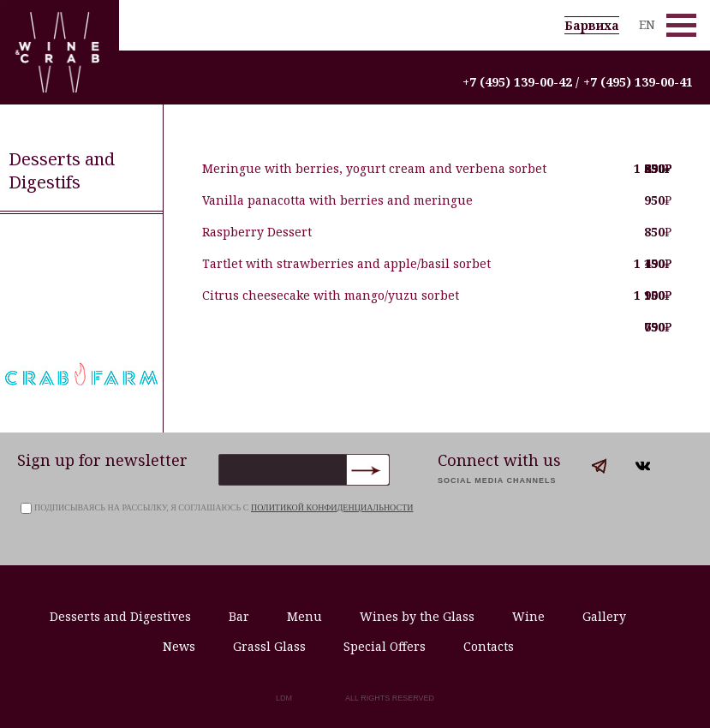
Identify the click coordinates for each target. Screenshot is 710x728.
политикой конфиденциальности (332, 507)
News (179, 646)
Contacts (489, 646)
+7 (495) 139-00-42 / (521, 82)
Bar (239, 616)
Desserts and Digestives (120, 616)
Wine (528, 616)
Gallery (604, 616)
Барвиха (592, 25)
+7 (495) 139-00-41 (638, 82)
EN (647, 24)
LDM (284, 698)
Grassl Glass (269, 646)
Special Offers (385, 646)
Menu (304, 616)
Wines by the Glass (417, 616)
